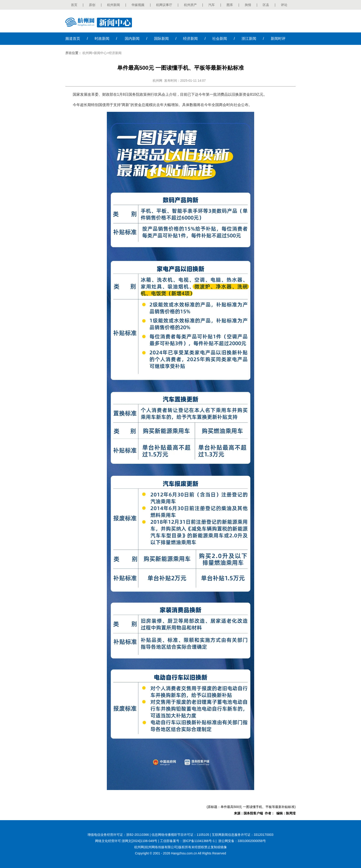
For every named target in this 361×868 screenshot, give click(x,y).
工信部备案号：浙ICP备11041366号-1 (187, 841)
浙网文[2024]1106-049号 (140, 841)
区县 (266, 5)
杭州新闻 (114, 5)
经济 (190, 39)
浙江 (249, 39)
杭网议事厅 (164, 5)
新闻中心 (100, 53)
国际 (161, 39)
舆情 (248, 5)
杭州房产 (190, 5)
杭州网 (87, 53)
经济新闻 (115, 53)
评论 (284, 5)
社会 (220, 39)
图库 (230, 5)
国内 (132, 39)
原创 (92, 5)
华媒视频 (138, 5)
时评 (278, 39)
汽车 (212, 5)
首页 (74, 5)
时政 (102, 39)
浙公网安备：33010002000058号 (242, 841)
